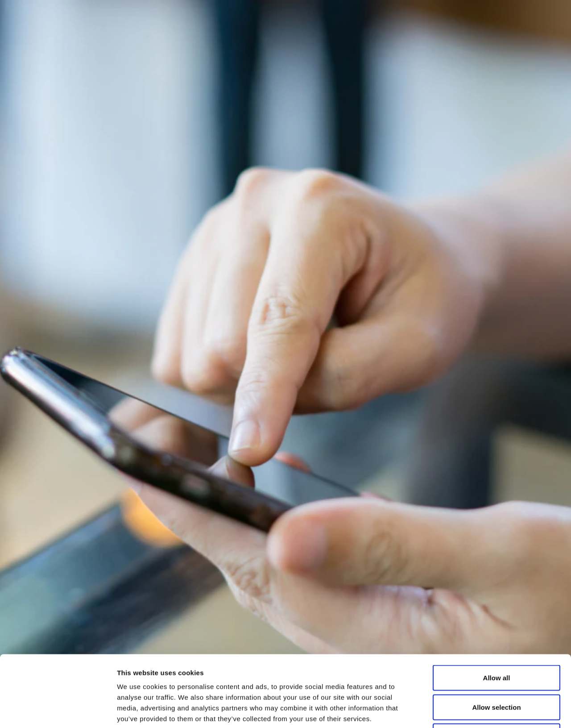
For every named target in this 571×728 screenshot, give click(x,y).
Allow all (497, 611)
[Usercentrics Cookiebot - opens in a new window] (58, 711)
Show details (468, 710)
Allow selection (496, 640)
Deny (497, 669)
